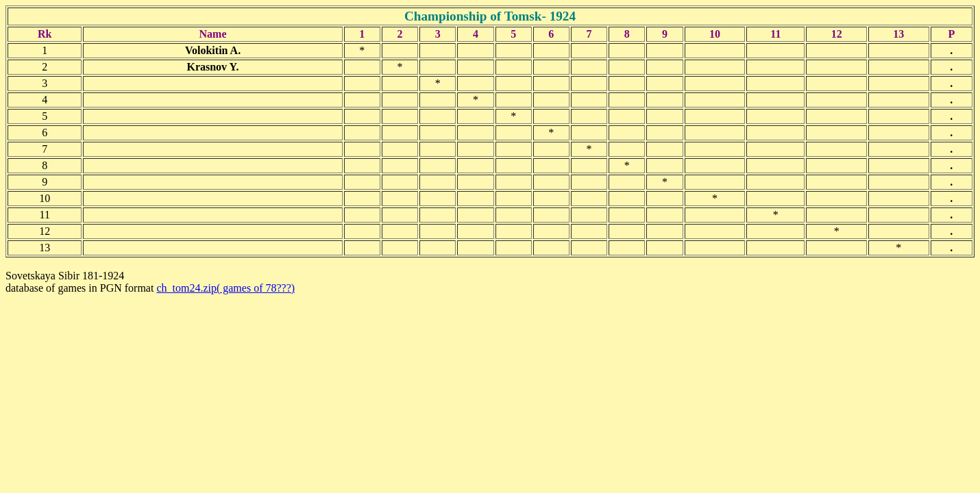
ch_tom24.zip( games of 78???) (225, 288)
